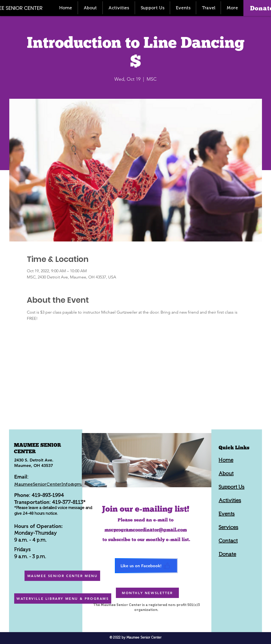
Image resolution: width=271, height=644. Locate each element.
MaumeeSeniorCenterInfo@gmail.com (55, 484)
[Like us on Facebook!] (146, 566)
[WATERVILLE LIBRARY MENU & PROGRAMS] (63, 598)
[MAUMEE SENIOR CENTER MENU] (62, 576)
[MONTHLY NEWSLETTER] (147, 593)
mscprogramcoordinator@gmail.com (146, 530)
